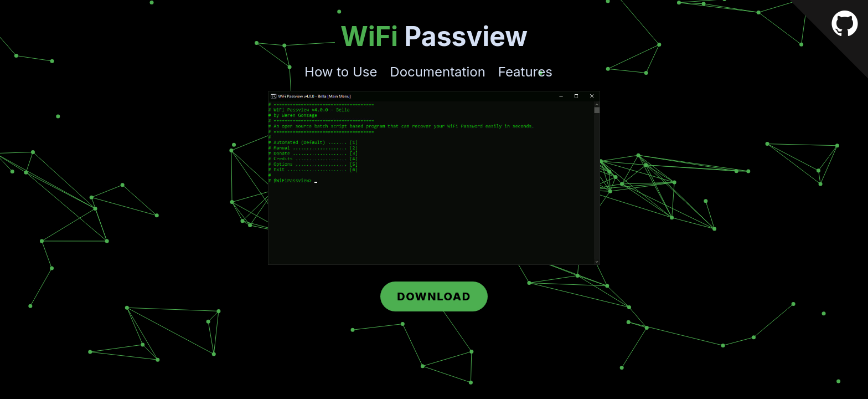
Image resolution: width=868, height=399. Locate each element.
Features (525, 72)
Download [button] (434, 296)
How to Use (341, 72)
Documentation (438, 72)
